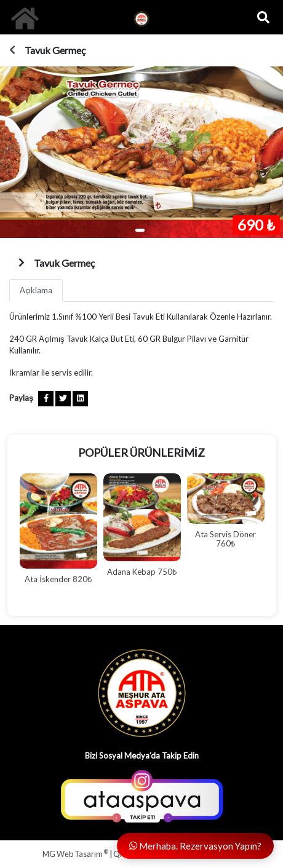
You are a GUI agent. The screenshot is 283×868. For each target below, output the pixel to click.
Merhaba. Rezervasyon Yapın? (195, 846)
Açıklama (36, 290)
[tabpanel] (141, 152)
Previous (7, 539)
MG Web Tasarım (75, 854)
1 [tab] (140, 230)
